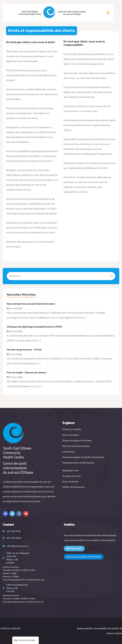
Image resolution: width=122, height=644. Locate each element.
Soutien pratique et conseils (77, 441)
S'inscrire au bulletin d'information (84, 557)
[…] (85, 318)
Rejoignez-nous (71, 470)
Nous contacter (70, 482)
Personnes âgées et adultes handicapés (83, 457)
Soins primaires (72, 435)
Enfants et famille (72, 429)
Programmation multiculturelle (78, 463)
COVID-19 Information (74, 487)
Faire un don (74, 549)
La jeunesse (69, 452)
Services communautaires (76, 446)
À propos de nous (72, 476)
